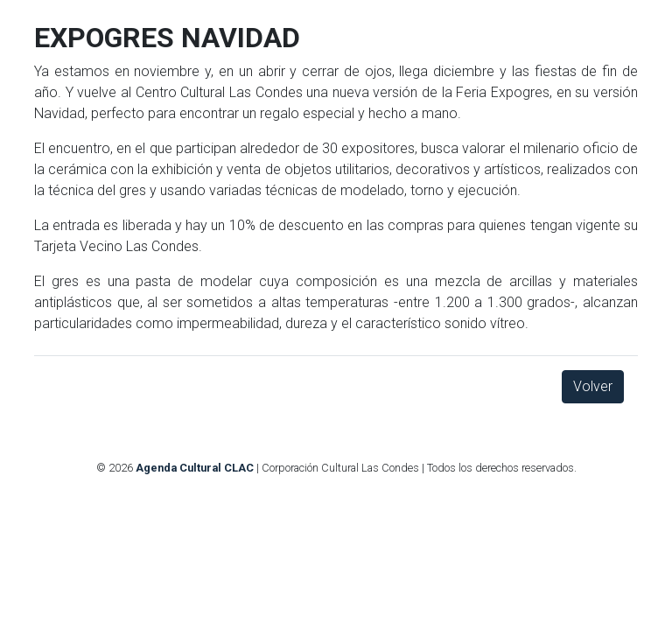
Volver (593, 386)
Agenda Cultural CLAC (195, 468)
